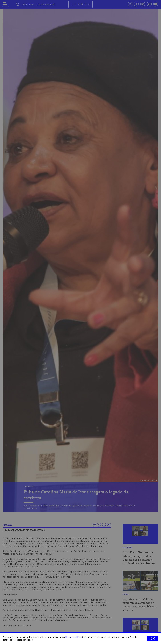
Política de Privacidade (77, 637)
